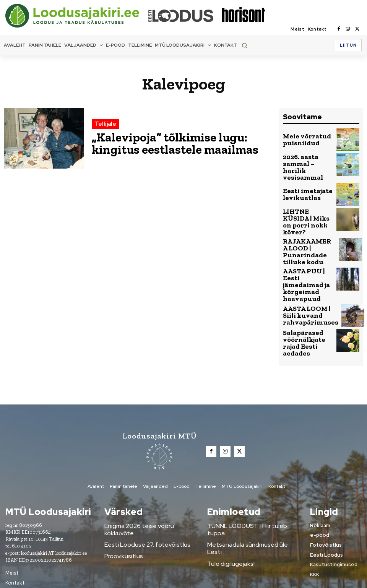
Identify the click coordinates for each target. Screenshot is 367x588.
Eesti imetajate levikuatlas (303, 189)
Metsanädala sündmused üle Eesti (248, 505)
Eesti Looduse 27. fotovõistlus (140, 505)
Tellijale (104, 127)
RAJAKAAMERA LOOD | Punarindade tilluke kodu (303, 239)
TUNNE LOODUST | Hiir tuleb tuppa (249, 494)
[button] (244, 45)
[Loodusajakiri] (76, 16)
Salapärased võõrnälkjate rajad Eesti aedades (307, 314)
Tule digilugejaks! (228, 516)
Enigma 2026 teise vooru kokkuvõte (147, 494)
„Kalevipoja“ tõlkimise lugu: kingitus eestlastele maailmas (172, 143)
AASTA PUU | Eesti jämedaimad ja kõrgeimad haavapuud (306, 265)
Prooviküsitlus (121, 516)
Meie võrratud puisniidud (301, 140)
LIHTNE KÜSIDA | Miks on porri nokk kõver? (307, 214)
